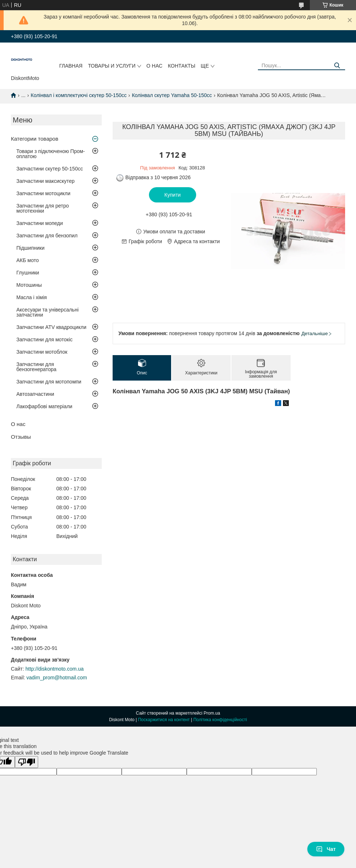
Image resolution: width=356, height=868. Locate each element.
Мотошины (29, 285)
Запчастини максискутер (45, 181)
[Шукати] (337, 66)
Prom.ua (212, 713)
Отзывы (21, 437)
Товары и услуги (112, 66)
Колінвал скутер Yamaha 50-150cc (172, 95)
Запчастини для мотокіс (44, 339)
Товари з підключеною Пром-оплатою (51, 154)
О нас (154, 66)
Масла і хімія (32, 297)
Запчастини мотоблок (42, 352)
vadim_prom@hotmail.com (57, 678)
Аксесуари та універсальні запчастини (47, 312)
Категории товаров (35, 139)
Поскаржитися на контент (164, 720)
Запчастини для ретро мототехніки (43, 208)
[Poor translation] (27, 762)
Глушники (28, 273)
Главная (71, 66)
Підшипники (30, 248)
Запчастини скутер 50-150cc (50, 169)
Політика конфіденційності (220, 720)
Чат (326, 849)
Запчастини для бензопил (47, 236)
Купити (173, 195)
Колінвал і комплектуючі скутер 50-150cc (79, 95)
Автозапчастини (35, 394)
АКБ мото (28, 260)
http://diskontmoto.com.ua (54, 669)
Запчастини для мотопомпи (49, 382)
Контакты (182, 66)
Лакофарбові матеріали (44, 406)
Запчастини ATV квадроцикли (51, 327)
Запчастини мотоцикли (43, 193)
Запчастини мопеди (40, 223)
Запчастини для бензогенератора (36, 367)
